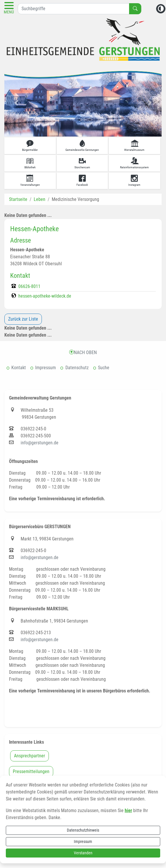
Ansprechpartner (30, 756)
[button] (16, 103)
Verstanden (83, 853)
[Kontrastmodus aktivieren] (161, 9)
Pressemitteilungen (31, 771)
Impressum (83, 842)
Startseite (18, 199)
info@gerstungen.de (40, 443)
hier (128, 810)
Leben (40, 199)
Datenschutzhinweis (83, 830)
